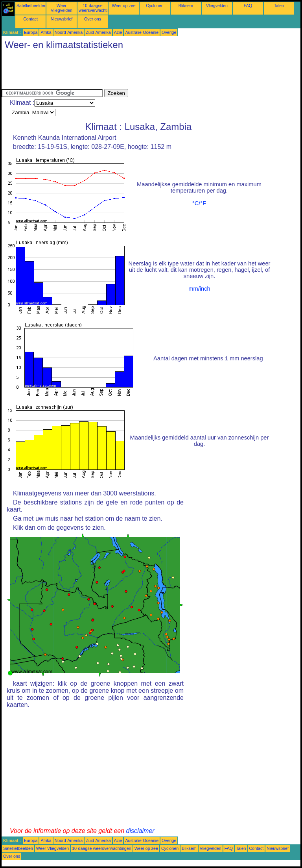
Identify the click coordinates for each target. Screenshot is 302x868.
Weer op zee (123, 6)
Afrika (46, 32)
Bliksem (186, 6)
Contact (30, 19)
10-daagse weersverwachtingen (98, 8)
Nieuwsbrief (62, 19)
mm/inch (199, 289)
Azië (118, 32)
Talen (279, 6)
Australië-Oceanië (142, 32)
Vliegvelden (217, 6)
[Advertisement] (145, 71)
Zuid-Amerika (98, 32)
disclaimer (140, 831)
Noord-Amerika (69, 32)
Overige (169, 32)
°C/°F (199, 203)
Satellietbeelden (31, 6)
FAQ (248, 6)
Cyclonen (155, 6)
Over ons (93, 19)
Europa (31, 32)
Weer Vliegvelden (62, 8)
